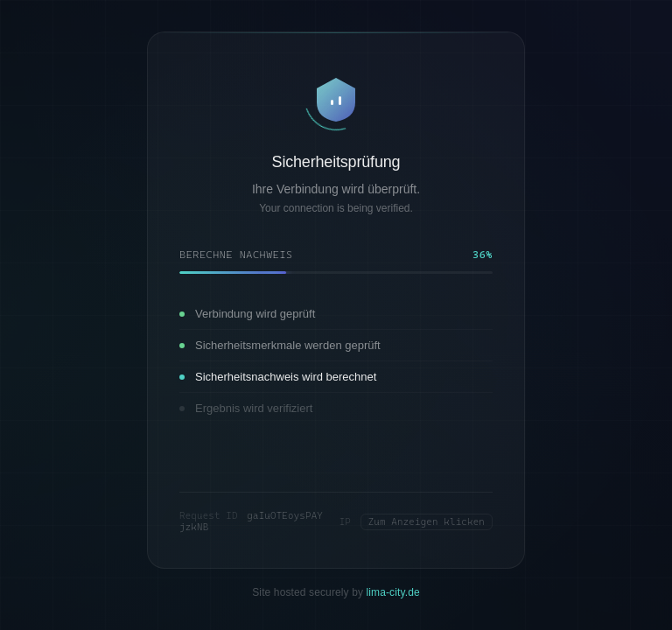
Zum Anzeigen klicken (427, 522)
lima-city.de (393, 592)
